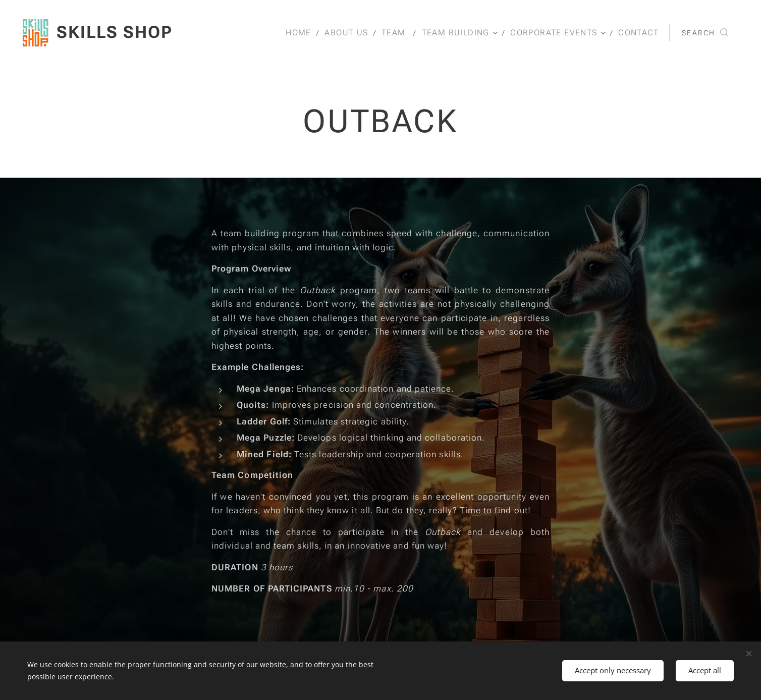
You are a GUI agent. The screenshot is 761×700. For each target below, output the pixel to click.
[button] (705, 33)
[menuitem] (306, 33)
